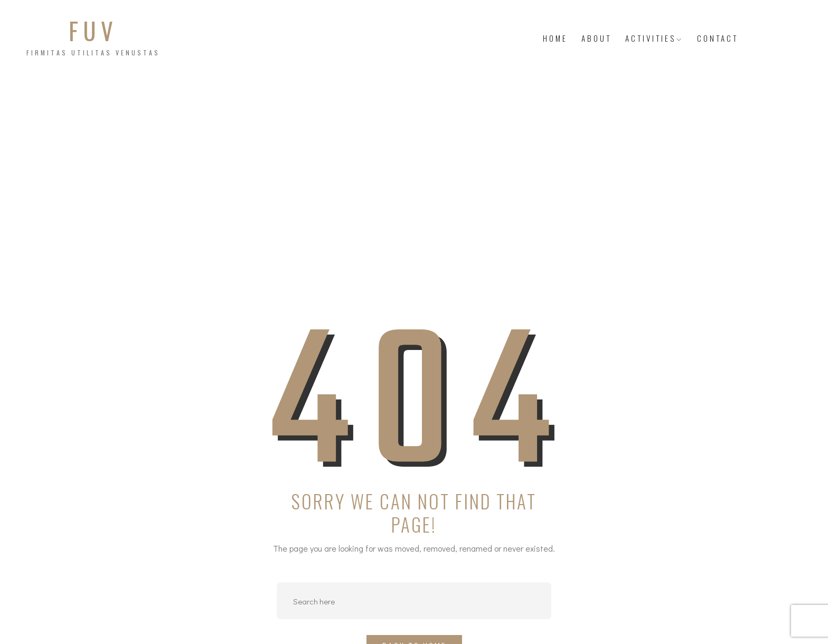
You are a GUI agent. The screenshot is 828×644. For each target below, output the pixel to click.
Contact (718, 38)
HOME (555, 38)
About (596, 38)
